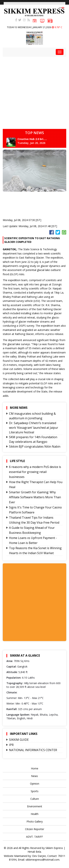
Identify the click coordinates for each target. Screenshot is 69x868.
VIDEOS (42, 20)
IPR (11, 745)
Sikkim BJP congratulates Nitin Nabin (35, 446)
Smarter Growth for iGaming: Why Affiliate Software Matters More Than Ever (35, 497)
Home (35, 768)
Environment (35, 806)
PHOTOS (35, 20)
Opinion (35, 784)
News (34, 776)
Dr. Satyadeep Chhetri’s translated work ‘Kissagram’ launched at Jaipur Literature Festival (34, 428)
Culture (35, 799)
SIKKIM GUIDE (19, 740)
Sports (35, 791)
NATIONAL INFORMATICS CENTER (33, 750)
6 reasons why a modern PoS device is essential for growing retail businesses (35, 472)
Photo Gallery (35, 821)
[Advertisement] (34, 91)
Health (35, 814)
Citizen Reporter (35, 829)
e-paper (50, 21)
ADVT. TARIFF (34, 837)
